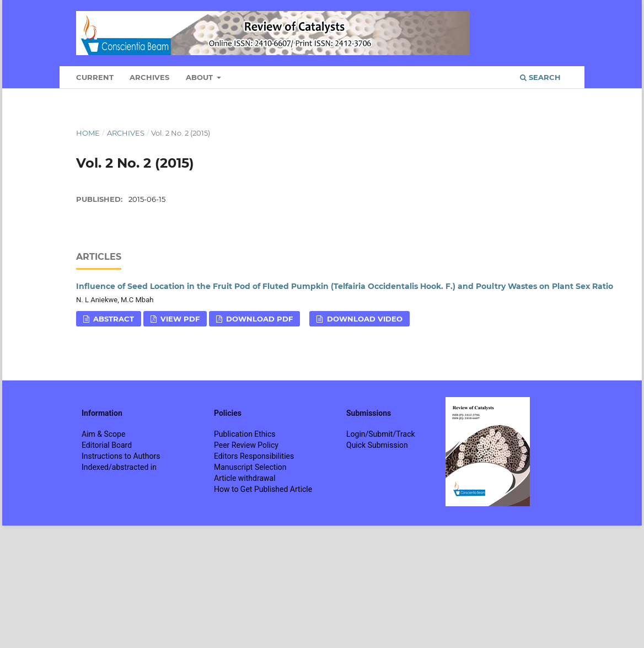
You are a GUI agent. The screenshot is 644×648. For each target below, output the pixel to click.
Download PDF (258, 319)
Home (88, 133)
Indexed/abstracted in (119, 467)
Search (540, 77)
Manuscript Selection (250, 467)
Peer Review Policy (246, 445)
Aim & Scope (103, 434)
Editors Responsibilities (254, 456)
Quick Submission (377, 445)
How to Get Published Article (263, 489)
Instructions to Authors (121, 456)
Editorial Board (107, 445)
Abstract (112, 319)
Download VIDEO (364, 319)
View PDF (179, 319)
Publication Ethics (245, 434)
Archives (149, 77)
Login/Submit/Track (381, 434)
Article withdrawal (245, 478)
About (200, 77)
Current (95, 77)
